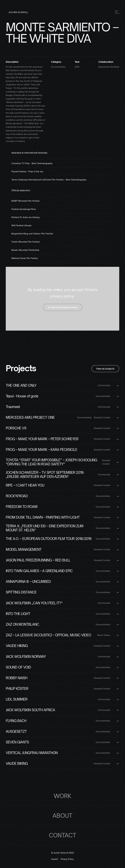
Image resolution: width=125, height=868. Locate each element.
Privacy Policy (67, 859)
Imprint (55, 859)
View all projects (105, 369)
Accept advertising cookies (63, 307)
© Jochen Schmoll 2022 (63, 853)
